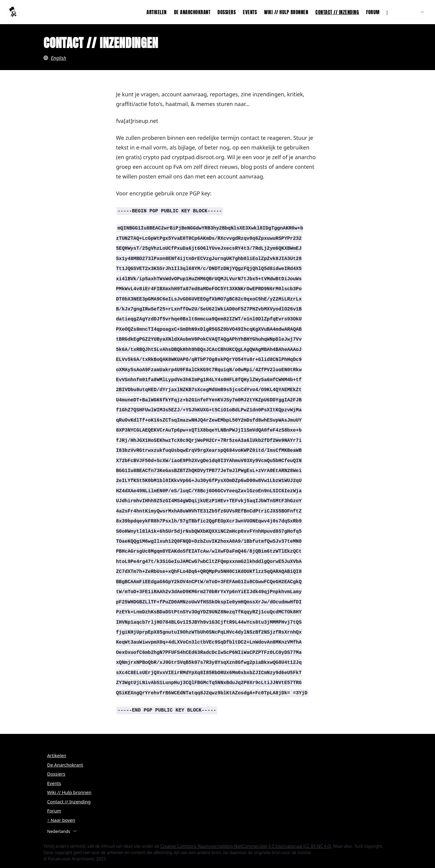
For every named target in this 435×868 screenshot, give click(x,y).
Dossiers (227, 12)
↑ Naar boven (61, 820)
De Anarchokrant (192, 12)
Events (250, 12)
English (58, 58)
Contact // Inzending (337, 12)
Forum (373, 12)
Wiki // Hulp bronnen (286, 12)
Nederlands (410, 12)
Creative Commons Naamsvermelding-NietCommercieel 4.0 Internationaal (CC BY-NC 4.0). (246, 846)
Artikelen (157, 12)
